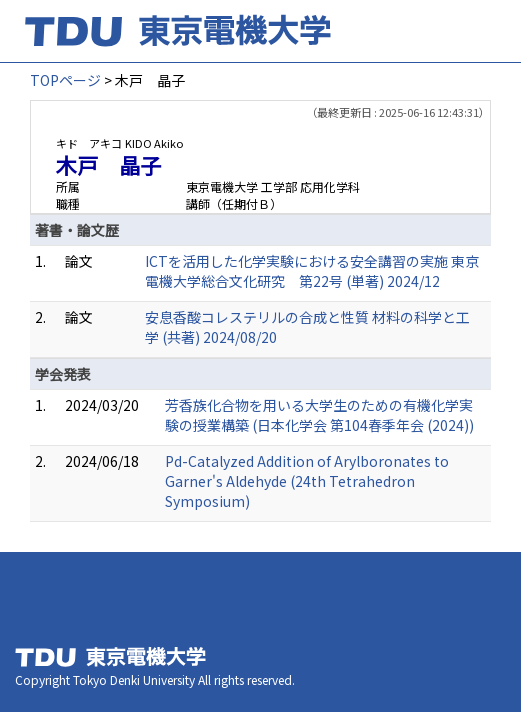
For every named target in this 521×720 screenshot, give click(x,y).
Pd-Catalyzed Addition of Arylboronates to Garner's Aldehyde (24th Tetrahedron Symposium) (307, 481)
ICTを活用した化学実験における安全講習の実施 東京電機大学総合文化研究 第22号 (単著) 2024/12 (312, 271)
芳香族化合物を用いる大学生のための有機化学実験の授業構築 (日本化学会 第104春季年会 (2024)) (319, 415)
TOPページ (65, 80)
